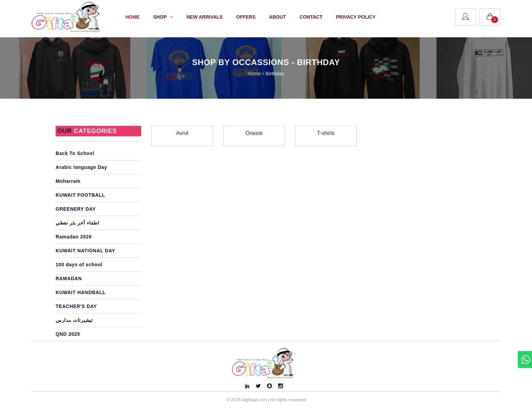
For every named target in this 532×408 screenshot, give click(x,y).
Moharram (68, 181)
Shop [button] (163, 17)
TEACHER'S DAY (76, 306)
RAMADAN (69, 278)
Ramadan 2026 (74, 237)
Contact (311, 17)
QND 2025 (68, 334)
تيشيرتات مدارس (74, 320)
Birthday (275, 74)
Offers (246, 17)
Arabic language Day (81, 167)
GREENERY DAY (76, 209)
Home (132, 17)
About (278, 17)
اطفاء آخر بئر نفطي (77, 223)
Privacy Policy (356, 17)
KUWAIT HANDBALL (81, 292)
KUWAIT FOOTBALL (80, 195)
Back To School (75, 153)
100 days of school (79, 265)
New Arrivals (205, 17)
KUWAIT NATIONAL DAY (85, 251)
